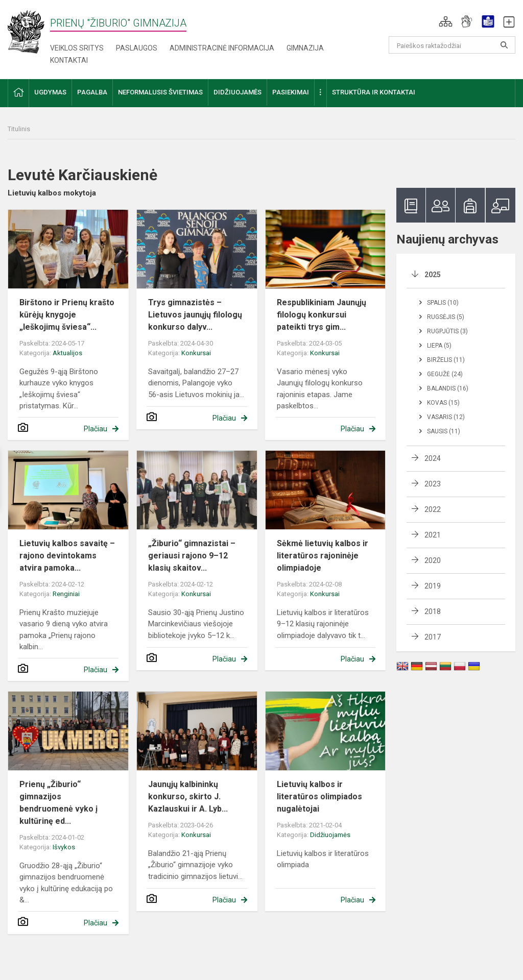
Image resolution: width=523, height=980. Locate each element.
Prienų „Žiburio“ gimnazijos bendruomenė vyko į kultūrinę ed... (58, 803)
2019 (433, 586)
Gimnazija (305, 48)
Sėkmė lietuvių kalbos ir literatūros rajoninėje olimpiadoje (323, 556)
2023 (433, 484)
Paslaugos (137, 48)
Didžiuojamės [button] (237, 92)
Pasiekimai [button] (291, 92)
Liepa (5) (439, 346)
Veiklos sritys (77, 48)
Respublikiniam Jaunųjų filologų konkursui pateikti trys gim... (322, 315)
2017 (433, 637)
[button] (446, 21)
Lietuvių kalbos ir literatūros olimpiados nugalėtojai (319, 797)
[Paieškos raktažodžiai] (452, 45)
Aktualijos (67, 353)
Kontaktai (69, 60)
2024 (433, 458)
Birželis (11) (446, 360)
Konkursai (196, 353)
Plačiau (96, 429)
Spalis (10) (443, 303)
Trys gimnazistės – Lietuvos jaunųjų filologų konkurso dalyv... (195, 315)
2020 (433, 560)
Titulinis (19, 129)
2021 (433, 535)
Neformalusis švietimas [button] (160, 92)
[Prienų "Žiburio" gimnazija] (29, 31)
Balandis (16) (448, 388)
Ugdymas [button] (50, 92)
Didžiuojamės (330, 835)
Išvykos (64, 847)
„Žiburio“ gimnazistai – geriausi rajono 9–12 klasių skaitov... (192, 556)
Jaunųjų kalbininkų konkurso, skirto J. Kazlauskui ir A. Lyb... (188, 797)
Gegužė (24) (445, 374)
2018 (433, 611)
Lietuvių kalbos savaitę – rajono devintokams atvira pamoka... (67, 556)
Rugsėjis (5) (446, 317)
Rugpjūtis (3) (447, 331)
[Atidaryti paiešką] (504, 45)
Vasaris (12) (446, 417)
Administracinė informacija (222, 48)
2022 (433, 509)
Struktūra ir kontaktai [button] (374, 92)
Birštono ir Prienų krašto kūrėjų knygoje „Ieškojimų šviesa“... (67, 315)
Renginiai (66, 594)
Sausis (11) (444, 431)
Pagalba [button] (92, 92)
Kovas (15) (443, 403)
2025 (433, 275)
